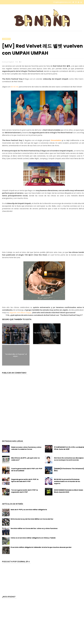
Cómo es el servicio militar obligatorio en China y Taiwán (33, 516)
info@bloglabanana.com (62, 2)
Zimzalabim (56, 140)
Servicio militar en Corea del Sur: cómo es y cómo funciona (34, 507)
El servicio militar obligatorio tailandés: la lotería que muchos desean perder (41, 526)
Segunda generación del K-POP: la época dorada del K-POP (25, 459)
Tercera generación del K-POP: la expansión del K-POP (24, 470)
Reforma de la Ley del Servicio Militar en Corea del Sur (32, 498)
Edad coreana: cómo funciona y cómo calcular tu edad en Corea (26, 427)
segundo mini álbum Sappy (20, 313)
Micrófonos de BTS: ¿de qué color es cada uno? (25, 438)
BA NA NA (15, 87)
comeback (6, 39)
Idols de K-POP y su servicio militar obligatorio (29, 488)
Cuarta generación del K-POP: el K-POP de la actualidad (27, 448)
